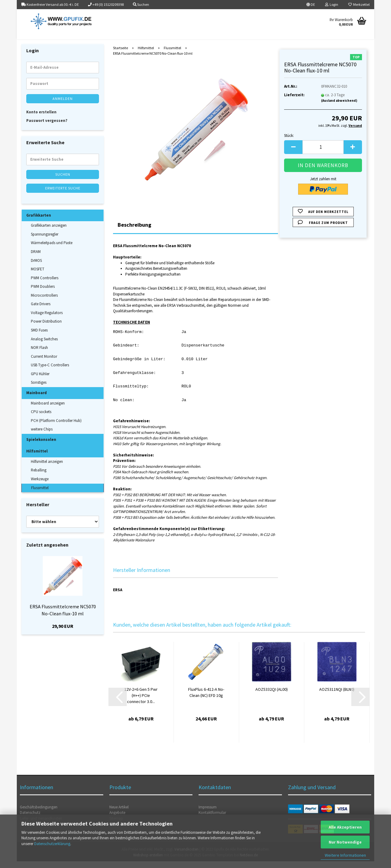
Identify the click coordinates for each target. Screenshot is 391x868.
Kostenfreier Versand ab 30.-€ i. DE (50, 4)
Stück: (289, 142)
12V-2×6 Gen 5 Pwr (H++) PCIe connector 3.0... (141, 702)
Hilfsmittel (37, 458)
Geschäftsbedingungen (39, 814)
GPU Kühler (40, 381)
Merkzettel (359, 4)
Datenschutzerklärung (52, 844)
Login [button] (332, 4)
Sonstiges (39, 389)
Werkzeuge (40, 486)
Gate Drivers (41, 311)
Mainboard (37, 399)
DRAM (36, 258)
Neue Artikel (119, 814)
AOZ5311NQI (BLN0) (337, 696)
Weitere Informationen (345, 855)
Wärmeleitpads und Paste (52, 250)
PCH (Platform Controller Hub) (56, 427)
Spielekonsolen (41, 446)
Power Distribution (46, 328)
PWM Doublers (43, 293)
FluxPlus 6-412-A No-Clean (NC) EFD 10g (206, 699)
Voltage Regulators (47, 319)
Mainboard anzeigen (48, 410)
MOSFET (38, 276)
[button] (311, 5)
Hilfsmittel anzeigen (47, 468)
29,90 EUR (63, 633)
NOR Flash (39, 354)
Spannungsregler (45, 241)
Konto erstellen (41, 119)
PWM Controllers (45, 285)
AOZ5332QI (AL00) (272, 696)
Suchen (63, 181)
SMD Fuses (39, 337)
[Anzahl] (323, 154)
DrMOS (36, 267)
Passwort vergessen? (47, 127)
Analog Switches (44, 346)
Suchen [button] (141, 4)
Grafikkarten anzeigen (49, 232)
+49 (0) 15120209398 (106, 4)
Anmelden (63, 105)
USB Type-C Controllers (50, 372)
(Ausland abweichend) (339, 107)
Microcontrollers (44, 302)
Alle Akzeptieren (345, 827)
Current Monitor (44, 363)
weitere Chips (42, 436)
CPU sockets (41, 418)
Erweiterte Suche (63, 195)
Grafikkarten (39, 222)
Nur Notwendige (345, 842)
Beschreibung (134, 231)
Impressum (208, 814)
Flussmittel (40, 494)
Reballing (39, 477)
